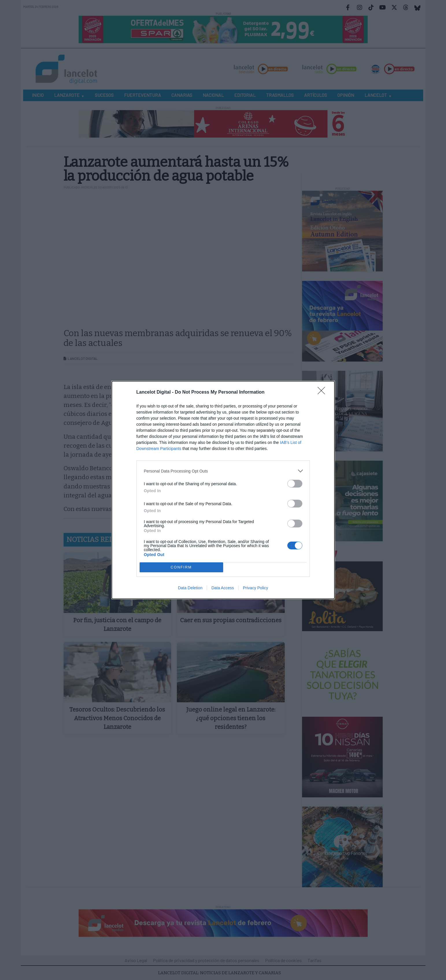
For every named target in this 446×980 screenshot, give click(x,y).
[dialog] (223, 490)
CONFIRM (181, 567)
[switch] (295, 484)
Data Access (223, 588)
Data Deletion (190, 588)
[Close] (323, 392)
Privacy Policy (255, 588)
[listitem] (223, 471)
